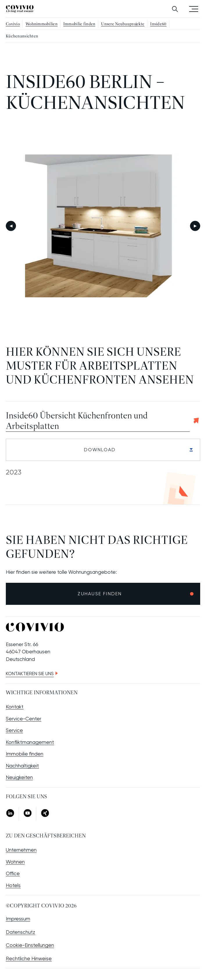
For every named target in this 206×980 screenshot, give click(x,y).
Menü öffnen (194, 9)
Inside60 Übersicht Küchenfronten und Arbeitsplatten (77, 421)
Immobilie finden (25, 754)
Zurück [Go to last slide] (11, 226)
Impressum (18, 919)
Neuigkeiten (19, 777)
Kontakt (15, 707)
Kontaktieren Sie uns (30, 674)
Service (14, 730)
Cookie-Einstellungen (30, 945)
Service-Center (24, 719)
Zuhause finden (100, 594)
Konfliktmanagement (30, 742)
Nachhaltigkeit (22, 766)
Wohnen (15, 862)
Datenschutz (20, 932)
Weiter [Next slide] (195, 226)
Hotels (13, 885)
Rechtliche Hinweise (29, 959)
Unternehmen (21, 850)
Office (13, 873)
